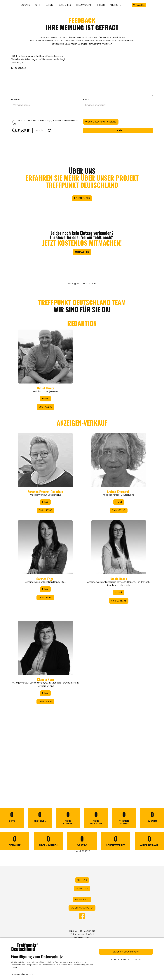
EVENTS (50, 5)
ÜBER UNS (82, 178)
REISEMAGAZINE (84, 5)
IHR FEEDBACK (82, 899)
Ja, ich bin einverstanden (126, 952)
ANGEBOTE (115, 5)
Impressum (28, 974)
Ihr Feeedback (18, 68)
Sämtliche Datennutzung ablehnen (126, 959)
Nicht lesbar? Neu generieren (49, 130)
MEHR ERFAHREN (82, 198)
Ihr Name (15, 99)
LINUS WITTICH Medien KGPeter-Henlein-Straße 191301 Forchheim (82, 934)
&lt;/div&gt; (82, 538)
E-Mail (86, 99)
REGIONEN (25, 5)
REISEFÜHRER (65, 5)
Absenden (118, 130)
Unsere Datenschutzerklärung (101, 122)
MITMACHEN (139, 5)
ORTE (38, 5)
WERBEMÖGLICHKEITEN (82, 908)
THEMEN (101, 5)
